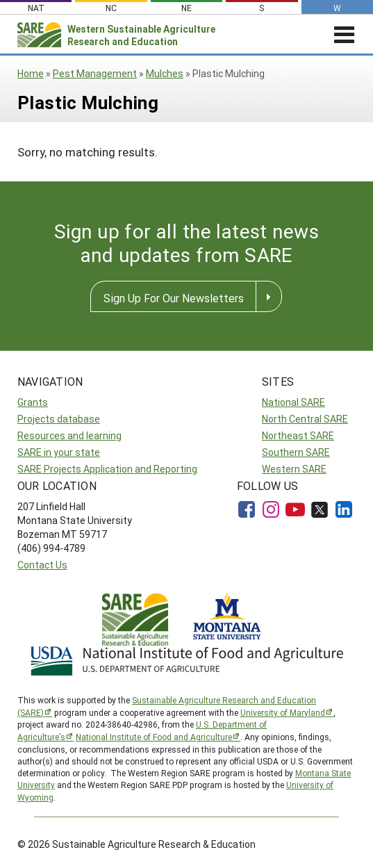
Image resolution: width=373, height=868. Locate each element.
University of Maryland (283, 712)
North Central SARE (305, 419)
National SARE (293, 402)
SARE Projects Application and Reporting (107, 469)
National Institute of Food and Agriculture (154, 737)
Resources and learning (69, 435)
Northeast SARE (298, 435)
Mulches (165, 73)
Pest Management (95, 73)
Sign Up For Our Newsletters (174, 298)
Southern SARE (296, 452)
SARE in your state (59, 452)
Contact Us (42, 565)
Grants (33, 402)
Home (31, 73)
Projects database (59, 419)
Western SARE (294, 469)
